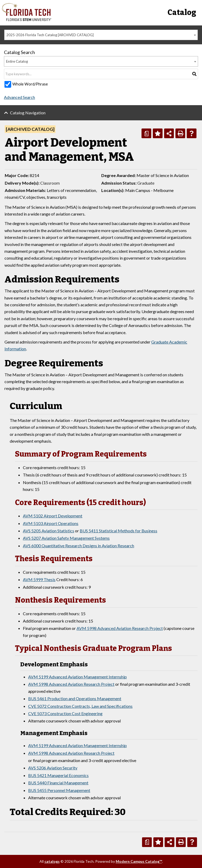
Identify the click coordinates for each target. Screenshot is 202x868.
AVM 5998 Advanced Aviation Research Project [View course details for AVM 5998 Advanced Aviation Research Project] (120, 628)
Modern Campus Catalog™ (139, 861)
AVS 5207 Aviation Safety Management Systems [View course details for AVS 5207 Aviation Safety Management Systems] (66, 538)
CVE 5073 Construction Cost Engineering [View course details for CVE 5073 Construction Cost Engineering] (65, 713)
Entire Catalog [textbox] (17, 61)
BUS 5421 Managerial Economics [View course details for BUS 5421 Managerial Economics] (58, 775)
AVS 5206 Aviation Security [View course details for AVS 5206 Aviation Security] (53, 768)
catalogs (52, 861)
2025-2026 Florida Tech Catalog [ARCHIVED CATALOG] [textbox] (50, 35)
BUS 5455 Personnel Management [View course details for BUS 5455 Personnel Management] (59, 790)
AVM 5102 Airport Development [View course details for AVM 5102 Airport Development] (53, 516)
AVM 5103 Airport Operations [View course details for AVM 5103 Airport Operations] (51, 523)
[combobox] (101, 35)
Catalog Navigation (28, 113)
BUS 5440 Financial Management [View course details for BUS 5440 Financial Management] (58, 783)
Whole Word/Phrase (30, 84)
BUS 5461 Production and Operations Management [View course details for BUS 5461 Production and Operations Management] (75, 698)
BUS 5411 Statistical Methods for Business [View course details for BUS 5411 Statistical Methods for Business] (118, 531)
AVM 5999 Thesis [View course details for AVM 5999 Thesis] (39, 579)
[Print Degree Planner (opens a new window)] (146, 133)
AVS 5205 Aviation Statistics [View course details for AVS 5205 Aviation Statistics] (49, 531)
